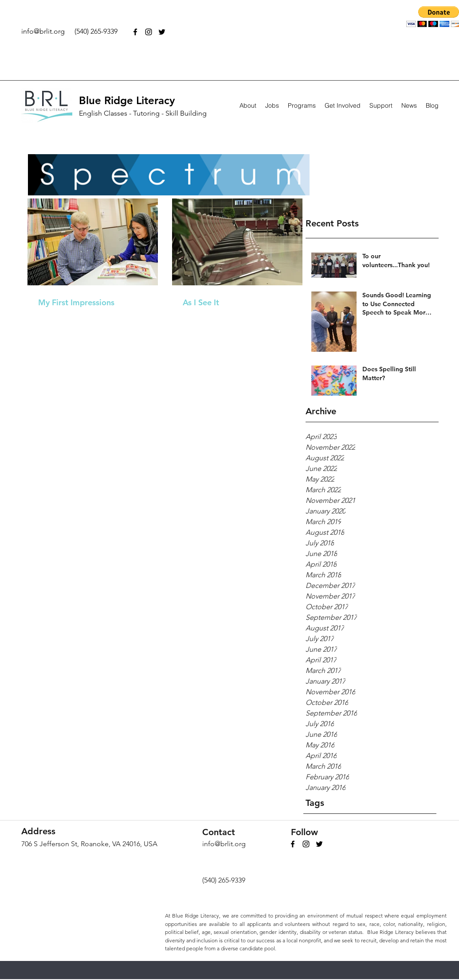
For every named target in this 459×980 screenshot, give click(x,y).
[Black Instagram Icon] (149, 32)
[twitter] (162, 32)
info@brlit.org (43, 31)
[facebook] (135, 32)
